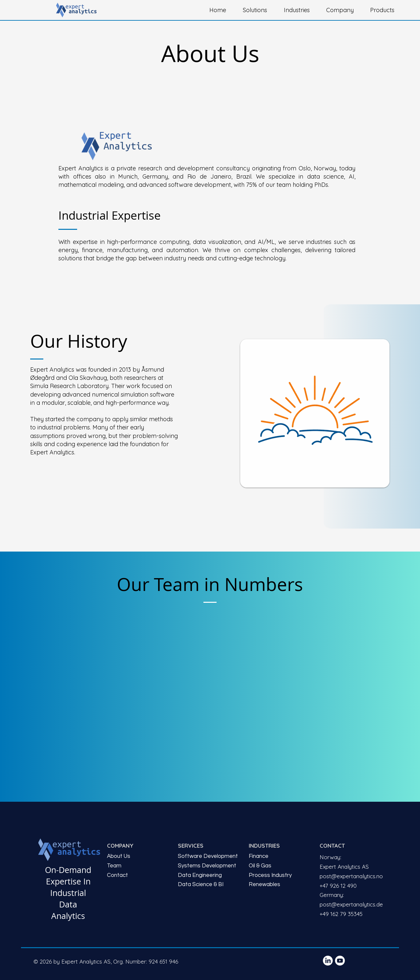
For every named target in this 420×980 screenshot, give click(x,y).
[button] (258, 10)
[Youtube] (340, 961)
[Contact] (139, 875)
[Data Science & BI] (209, 885)
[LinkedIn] (328, 961)
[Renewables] (280, 885)
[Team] (139, 866)
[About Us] (139, 856)
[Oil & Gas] (281, 866)
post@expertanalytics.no (351, 876)
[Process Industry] (281, 875)
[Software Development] (210, 856)
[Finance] (281, 856)
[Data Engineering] (209, 875)
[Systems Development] (209, 866)
